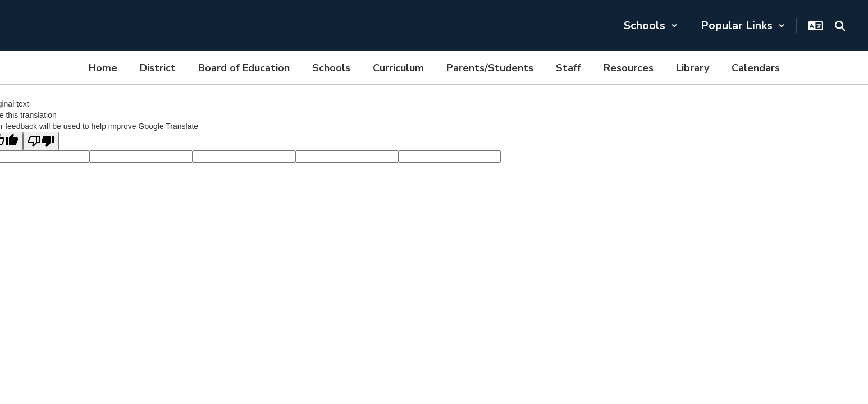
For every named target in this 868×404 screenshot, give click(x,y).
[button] (651, 26)
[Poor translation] (41, 141)
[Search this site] (840, 26)
